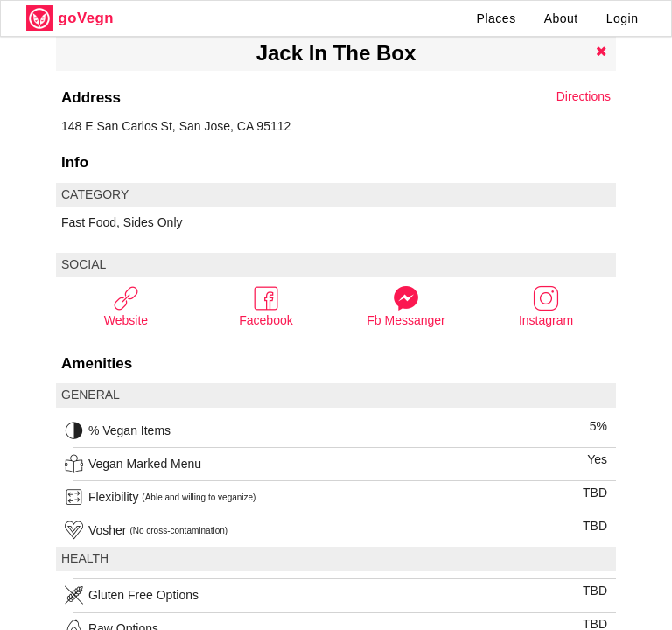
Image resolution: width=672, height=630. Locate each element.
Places (497, 18)
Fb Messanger (406, 306)
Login (623, 18)
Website (126, 306)
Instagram (546, 306)
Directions (584, 96)
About (561, 18)
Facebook (266, 306)
